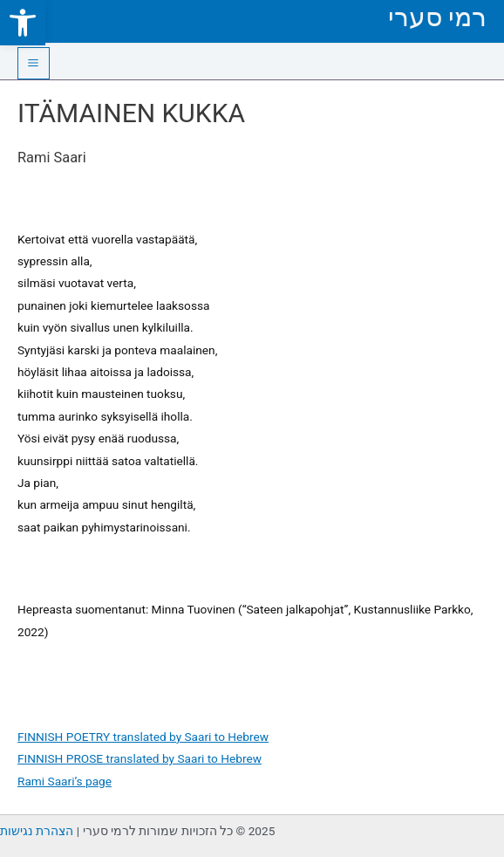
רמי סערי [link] (437, 17)
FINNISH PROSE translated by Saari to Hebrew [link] (140, 758)
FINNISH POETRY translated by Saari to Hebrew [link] (143, 737)
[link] (23, 23)
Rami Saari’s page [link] (65, 781)
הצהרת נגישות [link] (37, 831)
